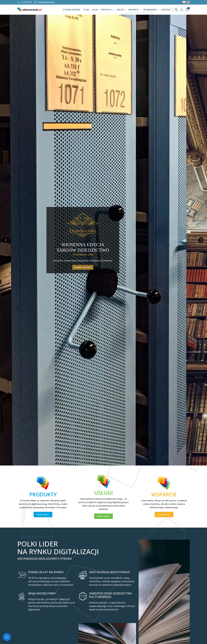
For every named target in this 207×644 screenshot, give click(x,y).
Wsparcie (135, 10)
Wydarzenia (151, 10)
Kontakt (166, 10)
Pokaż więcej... (43, 514)
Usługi (121, 10)
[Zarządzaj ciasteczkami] (7, 637)
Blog (95, 10)
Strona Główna (72, 10)
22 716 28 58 (24, 2)
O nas (86, 10)
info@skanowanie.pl (44, 2)
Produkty (108, 10)
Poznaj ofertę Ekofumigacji (104, 271)
